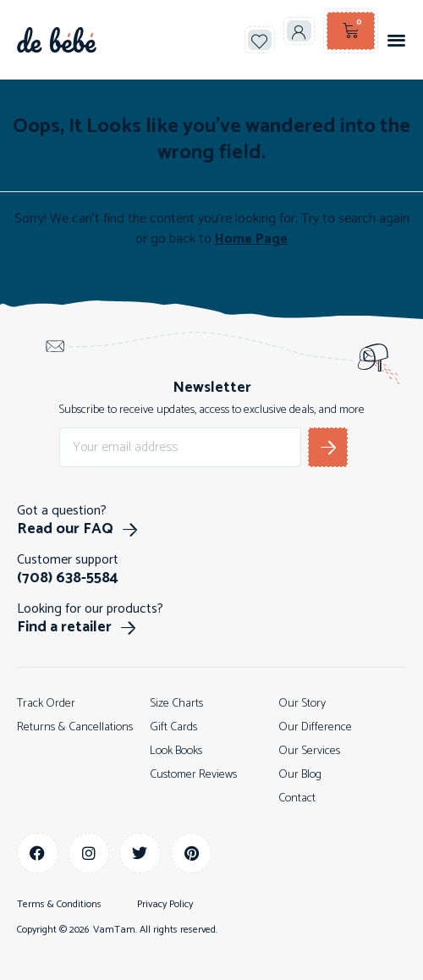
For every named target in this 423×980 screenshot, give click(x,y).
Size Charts (176, 704)
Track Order (46, 704)
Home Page (251, 239)
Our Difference (315, 727)
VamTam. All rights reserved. (155, 930)
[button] (396, 39)
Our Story (302, 704)
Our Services (309, 751)
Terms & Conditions (59, 905)
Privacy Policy (165, 905)
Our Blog (300, 775)
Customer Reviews (193, 775)
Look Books (176, 751)
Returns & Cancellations (75, 727)
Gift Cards (173, 727)
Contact (297, 798)
